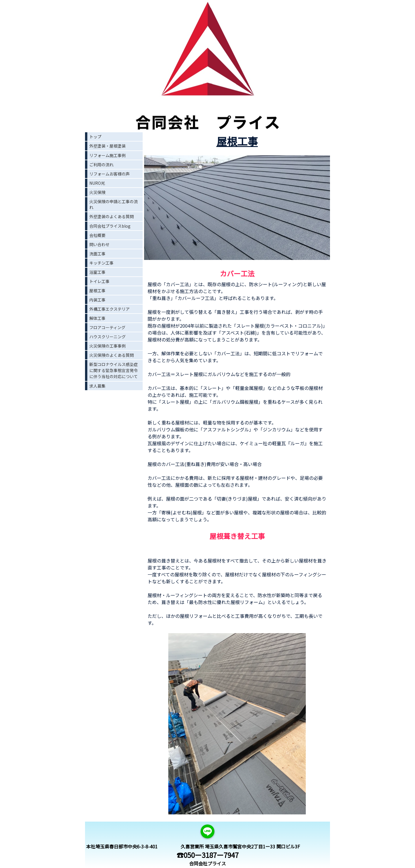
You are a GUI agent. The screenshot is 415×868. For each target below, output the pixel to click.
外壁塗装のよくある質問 (112, 216)
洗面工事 (97, 254)
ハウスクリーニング (107, 337)
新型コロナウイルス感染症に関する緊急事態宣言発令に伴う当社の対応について (114, 370)
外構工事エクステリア (110, 309)
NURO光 (97, 183)
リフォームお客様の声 (110, 174)
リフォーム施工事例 (107, 155)
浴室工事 (97, 272)
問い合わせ (99, 244)
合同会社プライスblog (110, 226)
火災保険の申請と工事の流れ (114, 204)
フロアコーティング (107, 327)
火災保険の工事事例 (107, 346)
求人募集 (97, 386)
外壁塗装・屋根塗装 (107, 146)
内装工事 (97, 300)
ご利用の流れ (101, 165)
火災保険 (97, 192)
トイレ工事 (99, 281)
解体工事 (97, 318)
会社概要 (97, 235)
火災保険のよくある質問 (112, 355)
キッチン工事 (101, 263)
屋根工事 (97, 290)
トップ (95, 137)
